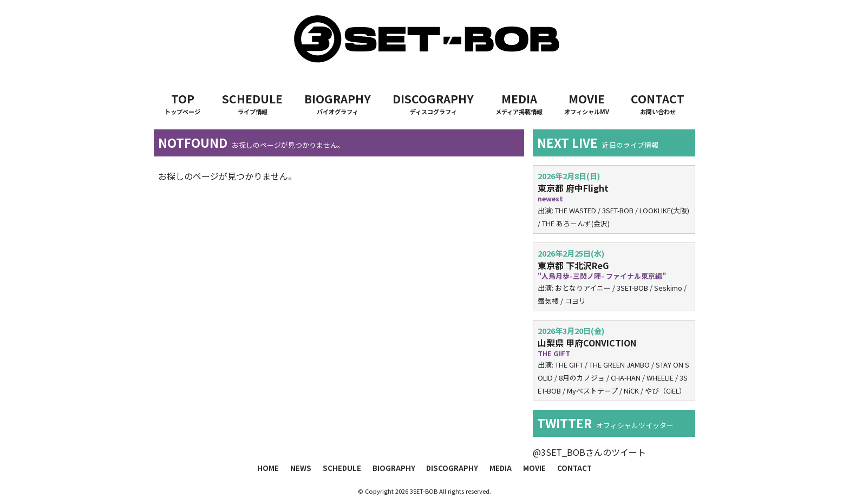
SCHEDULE (252, 103)
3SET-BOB (424, 490)
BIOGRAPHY (338, 103)
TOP (182, 103)
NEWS (305, 468)
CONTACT (658, 103)
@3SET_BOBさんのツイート (589, 452)
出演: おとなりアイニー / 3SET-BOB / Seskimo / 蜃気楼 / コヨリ (614, 277)
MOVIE (587, 103)
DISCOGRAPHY (433, 103)
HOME (274, 468)
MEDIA (519, 103)
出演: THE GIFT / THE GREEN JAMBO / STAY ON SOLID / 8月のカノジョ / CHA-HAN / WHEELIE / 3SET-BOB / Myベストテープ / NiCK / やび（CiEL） (614, 361)
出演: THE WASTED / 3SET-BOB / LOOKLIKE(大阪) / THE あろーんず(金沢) (614, 199)
